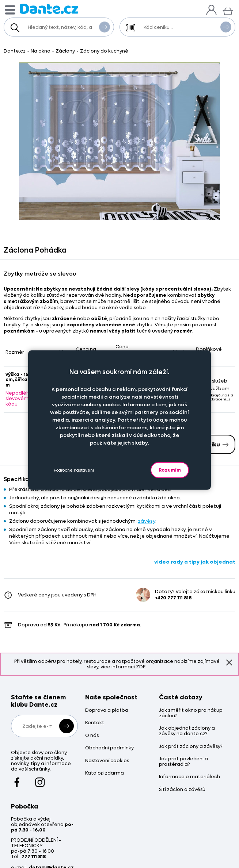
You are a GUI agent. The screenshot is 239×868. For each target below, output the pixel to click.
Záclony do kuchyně (104, 51)
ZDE (141, 667)
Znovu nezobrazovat (229, 662)
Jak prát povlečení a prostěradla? (183, 762)
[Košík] (228, 10)
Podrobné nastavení (74, 470)
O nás (92, 736)
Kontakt (95, 723)
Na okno (41, 51)
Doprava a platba (107, 710)
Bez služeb (212, 381)
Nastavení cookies (107, 761)
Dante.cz (15, 51)
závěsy (147, 521)
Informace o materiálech (189, 777)
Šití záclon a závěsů (182, 790)
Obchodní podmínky (109, 748)
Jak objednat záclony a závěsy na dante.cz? (187, 731)
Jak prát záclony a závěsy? (191, 747)
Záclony (65, 51)
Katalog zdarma (105, 773)
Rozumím (170, 470)
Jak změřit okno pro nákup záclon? (191, 713)
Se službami (213, 389)
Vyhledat (105, 27)
